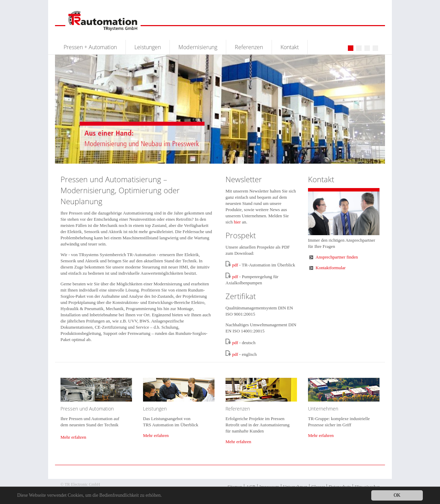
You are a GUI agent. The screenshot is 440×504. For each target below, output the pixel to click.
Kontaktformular (331, 268)
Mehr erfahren (73, 437)
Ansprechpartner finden (337, 257)
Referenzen (249, 47)
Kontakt (290, 47)
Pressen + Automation (90, 47)
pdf (235, 265)
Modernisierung (198, 47)
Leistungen (148, 47)
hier (237, 222)
